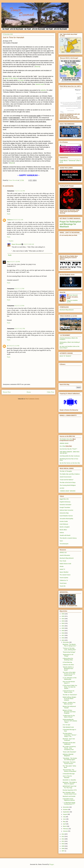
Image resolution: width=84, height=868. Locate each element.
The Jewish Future (65, 575)
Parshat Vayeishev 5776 (70, 790)
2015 (63, 640)
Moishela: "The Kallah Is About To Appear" (70, 783)
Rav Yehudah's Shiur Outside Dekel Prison (70, 793)
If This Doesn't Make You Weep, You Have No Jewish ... (70, 687)
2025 (63, 616)
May (64, 822)
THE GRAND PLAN (68, 727)
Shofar (62, 566)
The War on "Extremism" (70, 695)
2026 (63, 614)
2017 (63, 635)
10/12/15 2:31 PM (14, 346)
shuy (8, 262)
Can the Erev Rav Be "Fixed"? (68, 449)
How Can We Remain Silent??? (69, 682)
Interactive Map (64, 513)
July (64, 817)
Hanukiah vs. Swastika (69, 780)
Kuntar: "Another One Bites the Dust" (69, 703)
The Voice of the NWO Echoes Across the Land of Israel (69, 674)
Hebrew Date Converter (66, 510)
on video (21, 80)
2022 (63, 623)
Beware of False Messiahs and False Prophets (69, 712)
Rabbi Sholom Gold (65, 564)
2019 (63, 631)
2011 (63, 841)
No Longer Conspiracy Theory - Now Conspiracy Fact (69, 748)
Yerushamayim (64, 544)
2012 (63, 839)
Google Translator (65, 507)
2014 (63, 834)
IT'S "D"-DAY (66, 725)
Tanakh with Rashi (65, 535)
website (43, 90)
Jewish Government (65, 477)
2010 (63, 844)
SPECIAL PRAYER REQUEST (68, 755)
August (65, 814)
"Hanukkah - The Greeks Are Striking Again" (70, 759)
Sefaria (62, 533)
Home (29, 392)
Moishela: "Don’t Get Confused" (69, 740)
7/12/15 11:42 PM (20, 191)
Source (37, 67)
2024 (63, 619)
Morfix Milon (63, 530)
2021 (63, 626)
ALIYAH (62, 488)
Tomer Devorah (16, 244)
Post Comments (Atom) (32, 399)
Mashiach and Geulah (69, 796)
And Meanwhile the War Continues (70, 456)
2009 (63, 846)
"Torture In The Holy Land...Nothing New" (69, 649)
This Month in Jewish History (68, 538)
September (66, 812)
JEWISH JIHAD (64, 443)
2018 (63, 633)
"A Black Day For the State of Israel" (69, 716)
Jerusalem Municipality (66, 519)
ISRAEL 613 (63, 552)
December (66, 642)
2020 (63, 628)
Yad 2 (61, 541)
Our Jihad (63, 446)
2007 (63, 851)
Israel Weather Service (66, 516)
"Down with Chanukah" (70, 752)
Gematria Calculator (65, 505)
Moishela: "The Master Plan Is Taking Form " (70, 645)
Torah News (63, 583)
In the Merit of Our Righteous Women (69, 800)
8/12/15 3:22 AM (18, 220)
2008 (63, 849)
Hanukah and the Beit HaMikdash (69, 743)
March (65, 826)
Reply (9, 214)
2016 (63, 638)
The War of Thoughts (66, 471)
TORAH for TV (64, 580)
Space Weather (64, 572)
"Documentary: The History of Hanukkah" (70, 771)
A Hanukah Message (69, 774)
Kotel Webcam (64, 524)
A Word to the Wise (68, 665)
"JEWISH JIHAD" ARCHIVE (68, 491)
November (66, 807)
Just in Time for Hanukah (67, 777)
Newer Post (7, 392)
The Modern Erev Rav (66, 439)
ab (8, 346)
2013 (63, 836)
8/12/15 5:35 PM (19, 306)
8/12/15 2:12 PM (19, 289)
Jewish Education (65, 555)
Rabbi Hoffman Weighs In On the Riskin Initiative (69, 699)
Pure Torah (63, 561)
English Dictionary (65, 502)
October (66, 810)
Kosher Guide (64, 521)
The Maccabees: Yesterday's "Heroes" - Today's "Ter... (70, 735)
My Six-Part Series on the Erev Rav (70, 463)
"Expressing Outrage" (69, 652)
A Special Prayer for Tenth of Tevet (69, 692)
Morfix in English (65, 527)
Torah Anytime (64, 578)
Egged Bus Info (64, 499)
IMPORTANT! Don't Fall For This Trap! (69, 787)
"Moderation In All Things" (68, 655)
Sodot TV (62, 569)
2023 (63, 621)
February (66, 829)
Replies (11, 241)
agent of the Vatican (11, 78)
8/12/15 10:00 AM (29, 244)
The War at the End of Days (68, 482)
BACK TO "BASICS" (66, 356)
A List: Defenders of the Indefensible (70, 678)
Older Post (50, 392)
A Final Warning (67, 662)
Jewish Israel (40, 84)
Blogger (52, 864)
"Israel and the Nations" (67, 480)
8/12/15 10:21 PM (20, 329)
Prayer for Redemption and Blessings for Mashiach (70, 224)
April (65, 824)
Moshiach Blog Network (67, 310)
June (65, 819)
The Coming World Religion (68, 485)
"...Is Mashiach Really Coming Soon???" (69, 803)
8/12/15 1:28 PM (15, 262)
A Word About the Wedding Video (68, 659)
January (66, 831)
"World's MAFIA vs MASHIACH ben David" (68, 669)
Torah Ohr (63, 586)
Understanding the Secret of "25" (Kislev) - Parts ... (70, 721)
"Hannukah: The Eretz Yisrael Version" (69, 763)
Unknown (10, 220)
